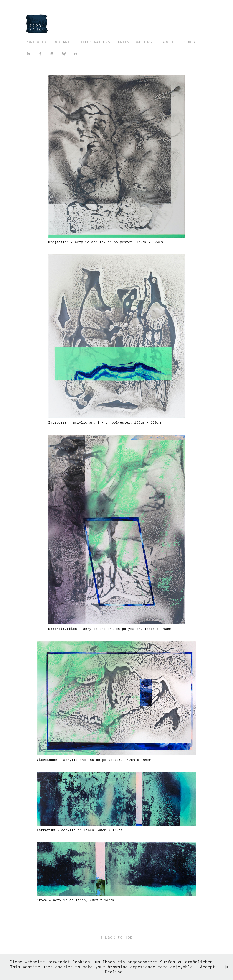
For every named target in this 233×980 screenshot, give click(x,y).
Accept (208, 967)
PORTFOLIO (36, 42)
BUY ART (62, 42)
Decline (114, 972)
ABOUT (168, 42)
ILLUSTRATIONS (95, 42)
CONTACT (192, 42)
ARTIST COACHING (135, 42)
